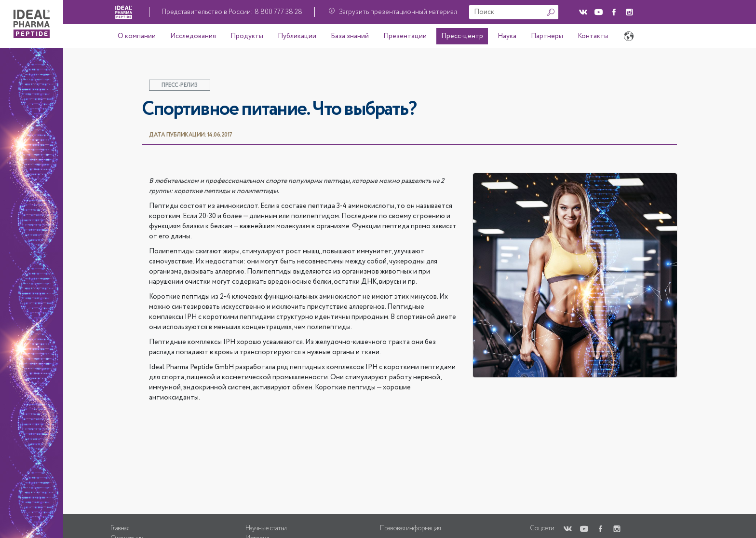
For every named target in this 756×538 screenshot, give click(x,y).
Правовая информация (410, 528)
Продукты (247, 36)
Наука (507, 36)
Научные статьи (266, 528)
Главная (120, 528)
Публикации (297, 36)
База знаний (350, 36)
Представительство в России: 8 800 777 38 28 (232, 12)
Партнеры (547, 36)
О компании (137, 36)
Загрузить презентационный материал (398, 12)
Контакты (593, 36)
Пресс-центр (462, 36)
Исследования (193, 36)
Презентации (405, 36)
